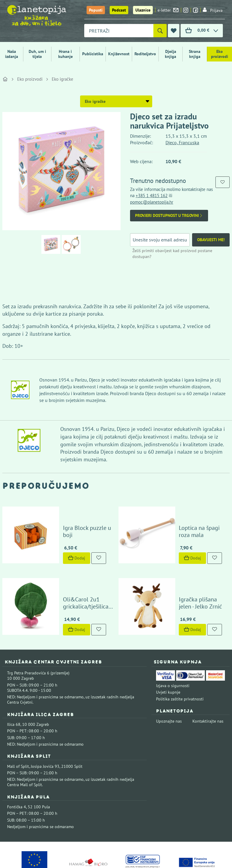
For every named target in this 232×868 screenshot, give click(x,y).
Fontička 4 (17, 775)
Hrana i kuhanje (65, 54)
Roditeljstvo (145, 54)
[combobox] (119, 31)
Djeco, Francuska (182, 142)
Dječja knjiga (171, 54)
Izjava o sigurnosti (173, 654)
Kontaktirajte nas (208, 689)
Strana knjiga (195, 54)
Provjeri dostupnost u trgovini (169, 216)
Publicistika (93, 54)
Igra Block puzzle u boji (78, 519)
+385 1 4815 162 (152, 195)
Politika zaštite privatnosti (180, 667)
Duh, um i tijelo (37, 54)
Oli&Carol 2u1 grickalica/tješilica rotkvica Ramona (71, 575)
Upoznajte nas (169, 689)
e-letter (168, 10)
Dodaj (62, 542)
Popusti (96, 10)
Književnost (119, 54)
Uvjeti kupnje (168, 661)
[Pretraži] (160, 31)
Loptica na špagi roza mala (191, 515)
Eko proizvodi (220, 54)
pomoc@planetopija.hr (152, 202)
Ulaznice (143, 10)
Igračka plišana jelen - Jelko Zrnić (192, 571)
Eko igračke (63, 79)
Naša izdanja (12, 54)
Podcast (119, 10)
